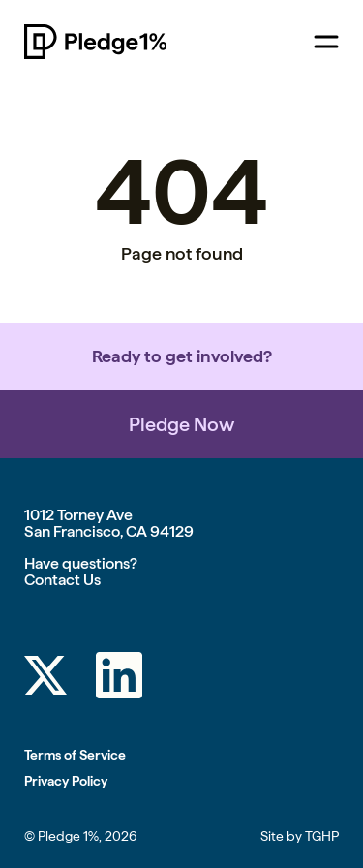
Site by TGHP (300, 836)
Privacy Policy (66, 781)
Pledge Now (181, 424)
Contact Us (62, 580)
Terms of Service (75, 755)
